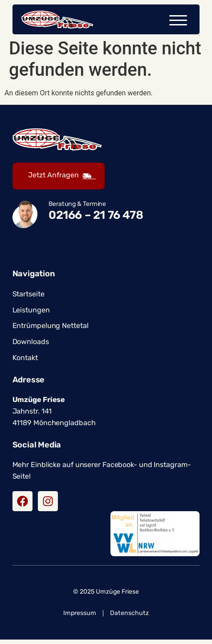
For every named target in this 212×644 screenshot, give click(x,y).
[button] (178, 21)
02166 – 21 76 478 (96, 219)
